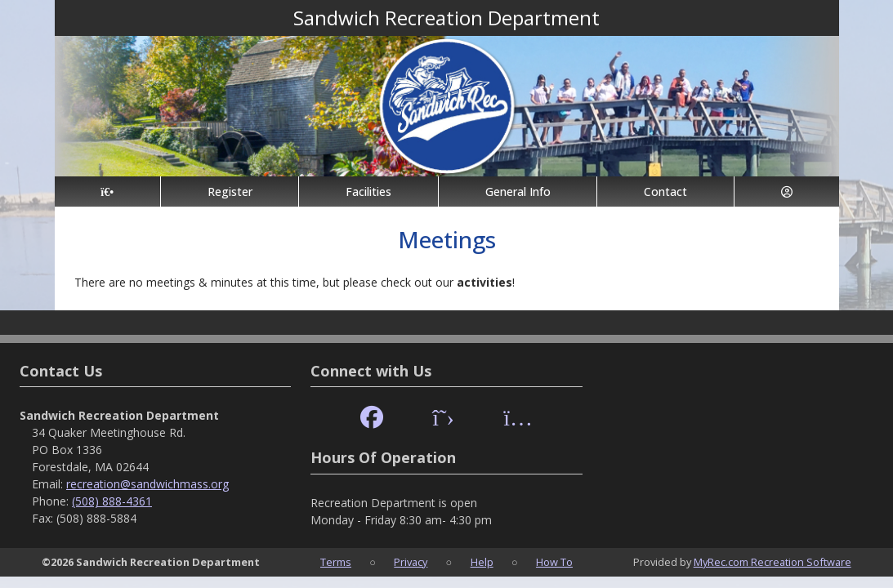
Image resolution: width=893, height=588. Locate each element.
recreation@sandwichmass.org (147, 484)
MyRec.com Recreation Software (772, 562)
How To (554, 562)
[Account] (787, 192)
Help (482, 562)
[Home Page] (107, 192)
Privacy (411, 562)
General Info (518, 192)
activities (484, 282)
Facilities (368, 192)
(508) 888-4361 (112, 501)
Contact (665, 192)
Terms (336, 562)
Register (230, 192)
